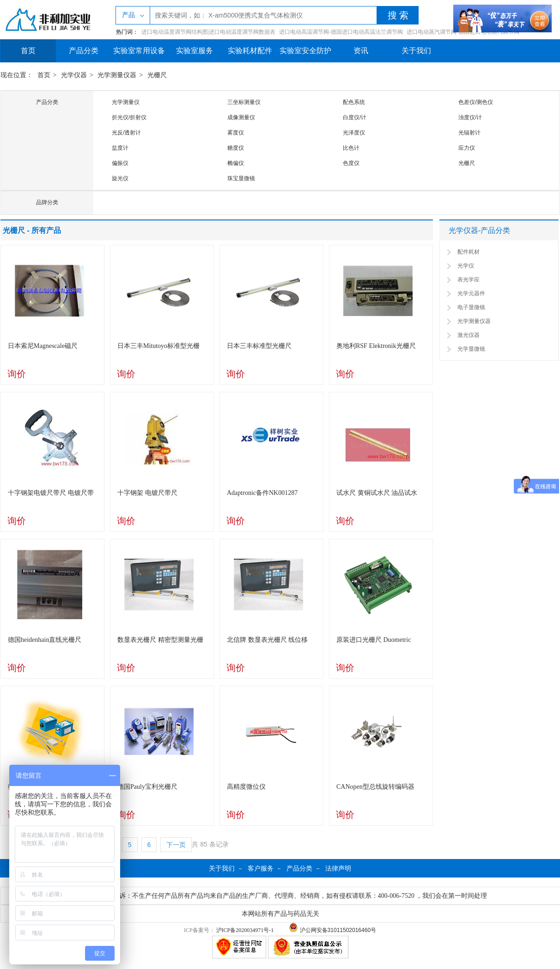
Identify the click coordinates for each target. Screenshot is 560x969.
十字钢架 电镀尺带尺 (147, 493)
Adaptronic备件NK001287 (262, 493)
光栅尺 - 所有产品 (32, 230)
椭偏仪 (236, 163)
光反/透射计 (126, 133)
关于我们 (416, 51)
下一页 (176, 845)
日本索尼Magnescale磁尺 (43, 346)
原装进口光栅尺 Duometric (374, 640)
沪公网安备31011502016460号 (332, 930)
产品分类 (84, 51)
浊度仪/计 (470, 117)
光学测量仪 (126, 102)
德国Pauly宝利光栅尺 (147, 787)
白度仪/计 (355, 117)
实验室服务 (195, 51)
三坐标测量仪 (244, 102)
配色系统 (354, 102)
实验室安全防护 (305, 51)
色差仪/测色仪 (476, 102)
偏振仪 (120, 163)
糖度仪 (236, 148)
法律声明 (338, 868)
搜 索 (398, 15)
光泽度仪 (354, 133)
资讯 (361, 51)
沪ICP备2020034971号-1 (245, 930)
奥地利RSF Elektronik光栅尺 (376, 346)
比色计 (351, 148)
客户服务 (261, 868)
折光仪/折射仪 (129, 117)
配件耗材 (469, 252)
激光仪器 (469, 335)
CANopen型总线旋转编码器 (375, 787)
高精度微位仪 (246, 787)
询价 (17, 374)
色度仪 (351, 163)
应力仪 (467, 148)
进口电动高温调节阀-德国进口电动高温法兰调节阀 (341, 32)
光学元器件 (471, 293)
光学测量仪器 (117, 75)
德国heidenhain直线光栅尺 (45, 640)
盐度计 (120, 148)
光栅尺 (157, 75)
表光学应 (469, 280)
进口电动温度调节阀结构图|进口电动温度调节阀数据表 (208, 32)
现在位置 (13, 75)
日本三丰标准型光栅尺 (259, 346)
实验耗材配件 (250, 51)
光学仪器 (74, 75)
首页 (28, 51)
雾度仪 (236, 133)
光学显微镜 (471, 349)
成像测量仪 (241, 117)
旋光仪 (120, 178)
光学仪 (466, 266)
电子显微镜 (471, 307)
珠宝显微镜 (241, 178)
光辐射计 (469, 133)
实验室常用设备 (139, 51)
